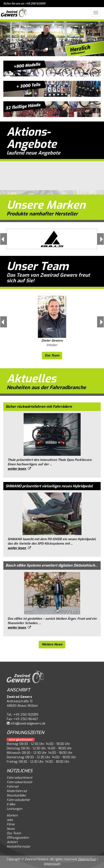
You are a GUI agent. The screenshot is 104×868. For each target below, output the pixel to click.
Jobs (10, 820)
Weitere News (52, 644)
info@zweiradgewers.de (28, 724)
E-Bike (11, 804)
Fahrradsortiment (19, 778)
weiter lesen (19, 469)
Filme (11, 824)
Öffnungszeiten (18, 838)
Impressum (52, 864)
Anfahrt (12, 842)
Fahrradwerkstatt (19, 782)
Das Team (52, 355)
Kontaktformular (19, 847)
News (11, 829)
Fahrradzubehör (18, 800)
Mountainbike (16, 795)
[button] (8, 39)
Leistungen (14, 809)
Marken (12, 815)
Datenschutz (87, 859)
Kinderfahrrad (17, 791)
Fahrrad (12, 787)
